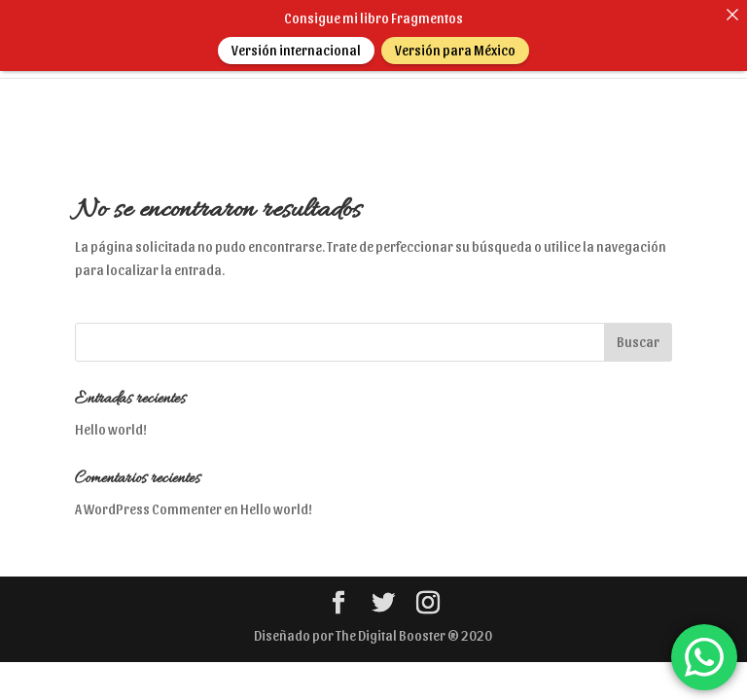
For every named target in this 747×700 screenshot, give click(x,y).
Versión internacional (296, 50)
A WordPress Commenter (148, 498)
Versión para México (455, 50)
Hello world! (111, 420)
